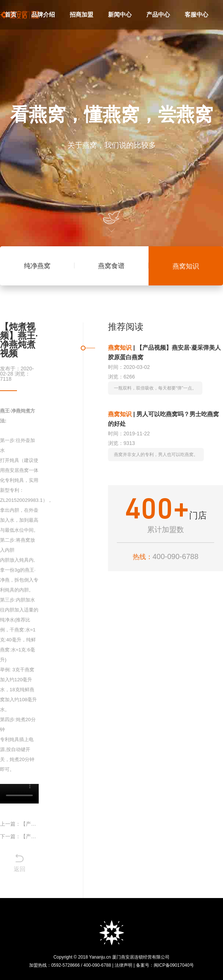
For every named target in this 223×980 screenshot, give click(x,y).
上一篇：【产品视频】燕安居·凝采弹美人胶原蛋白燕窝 (19, 824)
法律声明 (123, 965)
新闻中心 (120, 15)
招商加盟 (81, 15)
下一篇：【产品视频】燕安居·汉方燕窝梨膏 (19, 836)
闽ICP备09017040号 (174, 965)
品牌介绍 (43, 15)
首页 (11, 15)
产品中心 (158, 15)
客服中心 (196, 15)
